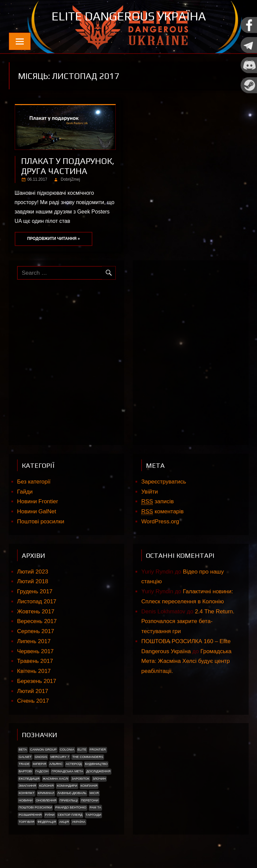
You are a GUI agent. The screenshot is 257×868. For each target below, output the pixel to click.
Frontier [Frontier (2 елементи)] (98, 749)
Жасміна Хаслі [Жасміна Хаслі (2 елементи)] (56, 778)
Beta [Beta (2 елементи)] (23, 749)
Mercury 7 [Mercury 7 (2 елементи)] (60, 757)
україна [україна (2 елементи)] (79, 822)
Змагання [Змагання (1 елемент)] (27, 786)
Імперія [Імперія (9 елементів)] (39, 764)
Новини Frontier (37, 501)
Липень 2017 (34, 641)
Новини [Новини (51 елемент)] (26, 800)
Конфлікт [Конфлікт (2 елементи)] (27, 793)
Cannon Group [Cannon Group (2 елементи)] (43, 749)
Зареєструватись (164, 482)
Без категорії (34, 482)
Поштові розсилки (41, 522)
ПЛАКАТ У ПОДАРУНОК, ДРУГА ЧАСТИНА (68, 166)
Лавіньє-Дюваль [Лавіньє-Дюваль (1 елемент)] (72, 793)
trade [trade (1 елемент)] (24, 764)
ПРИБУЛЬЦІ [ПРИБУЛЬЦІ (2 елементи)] (69, 800)
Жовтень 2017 (36, 612)
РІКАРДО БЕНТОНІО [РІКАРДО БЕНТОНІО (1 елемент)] (71, 807)
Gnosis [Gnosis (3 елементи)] (41, 757)
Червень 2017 (35, 651)
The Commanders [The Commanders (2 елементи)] (88, 757)
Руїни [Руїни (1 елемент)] (50, 815)
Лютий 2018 (33, 581)
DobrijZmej (70, 179)
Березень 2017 (37, 681)
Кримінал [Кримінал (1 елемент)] (46, 793)
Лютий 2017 (33, 691)
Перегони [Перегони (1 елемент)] (90, 800)
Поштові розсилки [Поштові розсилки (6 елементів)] (35, 807)
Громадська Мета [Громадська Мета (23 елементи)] (67, 771)
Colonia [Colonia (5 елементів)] (67, 749)
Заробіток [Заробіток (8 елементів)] (80, 778)
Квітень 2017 (34, 671)
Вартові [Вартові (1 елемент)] (25, 771)
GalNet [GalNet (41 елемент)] (25, 757)
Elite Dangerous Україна (129, 16)
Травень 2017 (35, 661)
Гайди (25, 492)
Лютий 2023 (33, 572)
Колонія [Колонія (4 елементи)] (46, 786)
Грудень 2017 (35, 591)
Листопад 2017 (37, 601)
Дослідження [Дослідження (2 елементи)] (98, 771)
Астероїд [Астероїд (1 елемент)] (74, 764)
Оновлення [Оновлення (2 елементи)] (46, 800)
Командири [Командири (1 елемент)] (67, 786)
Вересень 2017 (37, 621)
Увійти (149, 492)
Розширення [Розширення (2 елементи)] (30, 815)
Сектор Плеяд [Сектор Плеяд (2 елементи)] (70, 815)
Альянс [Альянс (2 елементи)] (56, 764)
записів (157, 502)
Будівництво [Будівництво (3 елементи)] (96, 764)
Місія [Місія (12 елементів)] (94, 793)
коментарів (162, 512)
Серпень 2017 (36, 631)
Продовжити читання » (53, 239)
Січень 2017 (33, 701)
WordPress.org (160, 522)
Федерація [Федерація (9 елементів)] (47, 822)
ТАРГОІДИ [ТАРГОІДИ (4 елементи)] (94, 815)
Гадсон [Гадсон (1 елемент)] (42, 771)
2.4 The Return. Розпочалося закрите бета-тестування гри (188, 622)
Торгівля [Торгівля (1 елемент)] (27, 822)
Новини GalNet (37, 511)
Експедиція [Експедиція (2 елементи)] (29, 778)
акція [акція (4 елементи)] (64, 822)
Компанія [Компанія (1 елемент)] (89, 786)
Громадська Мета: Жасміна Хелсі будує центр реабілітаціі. (186, 661)
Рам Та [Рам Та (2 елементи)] (96, 807)
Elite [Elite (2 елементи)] (82, 749)
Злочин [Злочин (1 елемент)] (99, 778)
